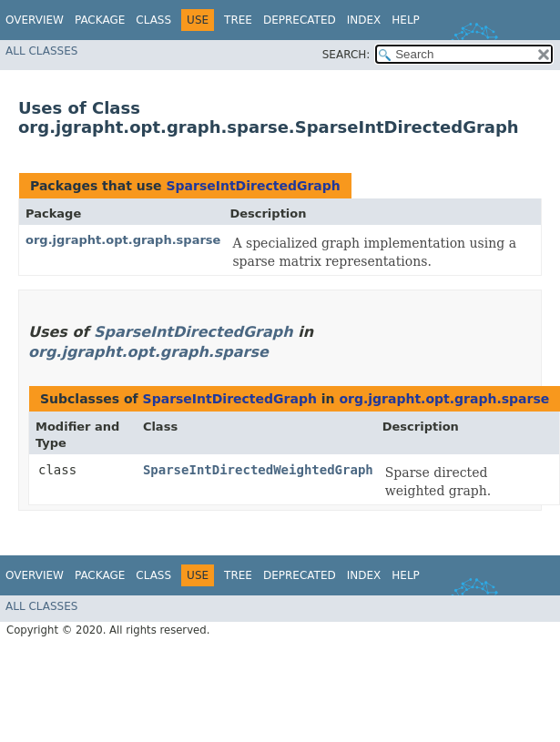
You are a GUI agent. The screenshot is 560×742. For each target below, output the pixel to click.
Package (100, 20)
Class (153, 20)
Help (406, 20)
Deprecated (300, 20)
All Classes (41, 51)
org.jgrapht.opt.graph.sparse (123, 240)
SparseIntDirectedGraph (253, 186)
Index (364, 20)
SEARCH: (346, 55)
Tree (238, 20)
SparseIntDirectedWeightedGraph (258, 470)
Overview (35, 20)
